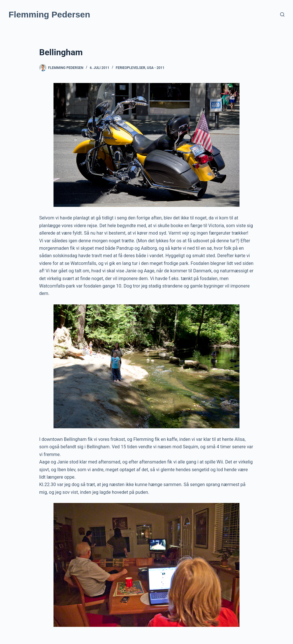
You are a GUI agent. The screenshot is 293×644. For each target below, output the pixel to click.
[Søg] (282, 14)
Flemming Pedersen (49, 14)
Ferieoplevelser (131, 68)
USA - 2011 (156, 68)
